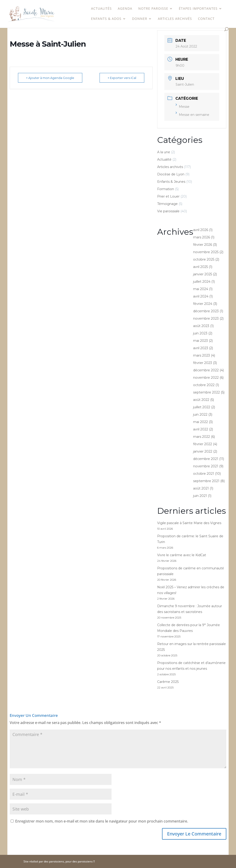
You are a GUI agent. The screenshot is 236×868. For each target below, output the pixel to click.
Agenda (125, 9)
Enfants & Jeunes (171, 182)
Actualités (101, 9)
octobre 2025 (204, 259)
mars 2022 (202, 437)
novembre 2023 (206, 318)
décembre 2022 (206, 370)
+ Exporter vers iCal (122, 78)
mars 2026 (202, 237)
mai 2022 (201, 422)
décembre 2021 (206, 459)
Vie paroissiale (168, 211)
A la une (164, 152)
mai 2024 (201, 289)
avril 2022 (201, 429)
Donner (140, 19)
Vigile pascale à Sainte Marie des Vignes (189, 523)
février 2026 (203, 245)
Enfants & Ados (106, 19)
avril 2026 (201, 230)
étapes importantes (198, 9)
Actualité (164, 159)
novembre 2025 (206, 252)
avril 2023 (201, 348)
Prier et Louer (168, 196)
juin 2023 (200, 333)
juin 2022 (200, 414)
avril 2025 (201, 267)
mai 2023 (201, 341)
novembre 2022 (206, 378)
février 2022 (203, 444)
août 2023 (201, 326)
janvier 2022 (203, 451)
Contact (206, 19)
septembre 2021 (206, 481)
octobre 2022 (204, 385)
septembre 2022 (206, 392)
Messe (183, 107)
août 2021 (201, 488)
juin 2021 (200, 496)
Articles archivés (175, 19)
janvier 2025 (203, 274)
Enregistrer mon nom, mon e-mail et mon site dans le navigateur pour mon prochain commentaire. (102, 821)
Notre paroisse (153, 9)
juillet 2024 (202, 282)
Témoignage (167, 204)
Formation (166, 189)
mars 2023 (202, 355)
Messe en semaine (192, 115)
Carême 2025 (168, 682)
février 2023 (203, 363)
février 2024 (203, 304)
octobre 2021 (204, 474)
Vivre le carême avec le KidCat (182, 555)
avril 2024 (201, 296)
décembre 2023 (206, 311)
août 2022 (201, 400)
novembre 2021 (206, 466)
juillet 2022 (202, 407)
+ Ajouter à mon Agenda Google (50, 78)
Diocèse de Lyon (171, 174)
